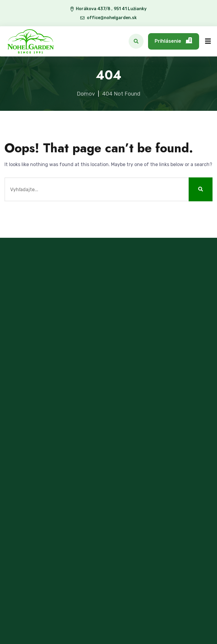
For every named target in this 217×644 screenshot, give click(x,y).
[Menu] (208, 41)
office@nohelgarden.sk (112, 18)
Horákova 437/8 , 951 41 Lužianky (111, 9)
